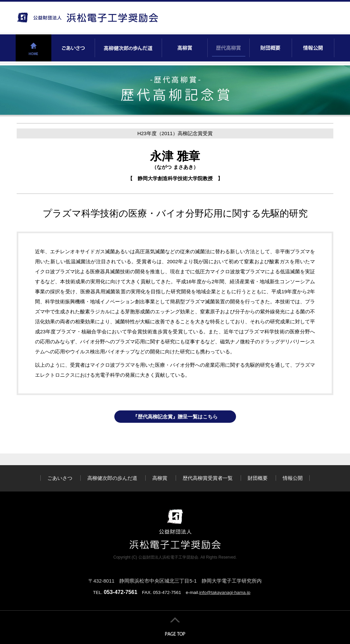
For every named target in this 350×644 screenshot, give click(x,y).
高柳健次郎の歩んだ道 (112, 478)
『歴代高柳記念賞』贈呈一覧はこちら (175, 417)
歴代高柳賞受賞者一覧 (208, 478)
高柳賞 (160, 478)
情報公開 (293, 478)
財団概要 (258, 478)
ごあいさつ (60, 478)
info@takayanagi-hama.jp (225, 592)
